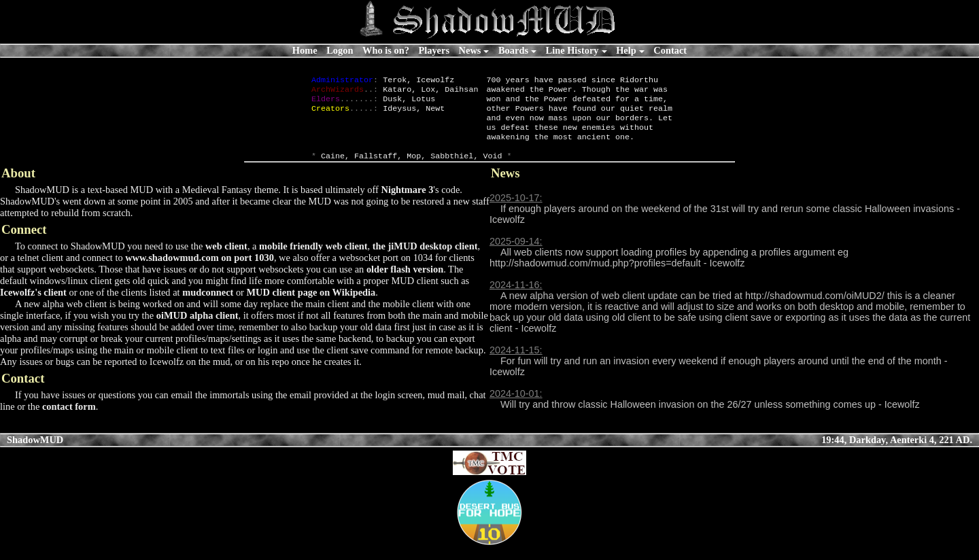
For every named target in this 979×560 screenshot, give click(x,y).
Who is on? (386, 50)
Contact (670, 50)
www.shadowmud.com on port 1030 (200, 271)
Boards (513, 50)
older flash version (405, 283)
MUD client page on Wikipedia (311, 306)
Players (434, 50)
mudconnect (208, 306)
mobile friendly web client (313, 260)
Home (305, 50)
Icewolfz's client (33, 306)
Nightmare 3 (407, 203)
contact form (69, 420)
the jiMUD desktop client (425, 260)
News (470, 50)
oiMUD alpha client (197, 329)
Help (626, 50)
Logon (340, 50)
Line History (572, 50)
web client (226, 260)
